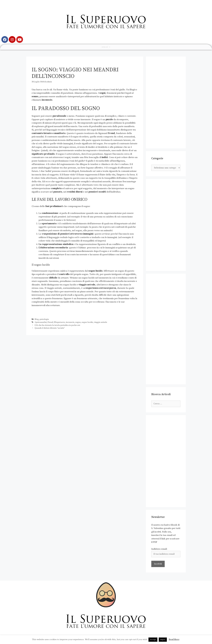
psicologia (44, 319)
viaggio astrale (101, 322)
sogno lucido (87, 322)
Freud (50, 322)
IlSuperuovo (59, 322)
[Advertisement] (166, 102)
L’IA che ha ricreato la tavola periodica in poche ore (57, 325)
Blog (37, 319)
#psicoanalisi (41, 322)
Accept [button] (153, 640)
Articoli (106, 47)
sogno (78, 322)
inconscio (70, 322)
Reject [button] (163, 640)
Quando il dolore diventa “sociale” (50, 328)
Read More (174, 639)
